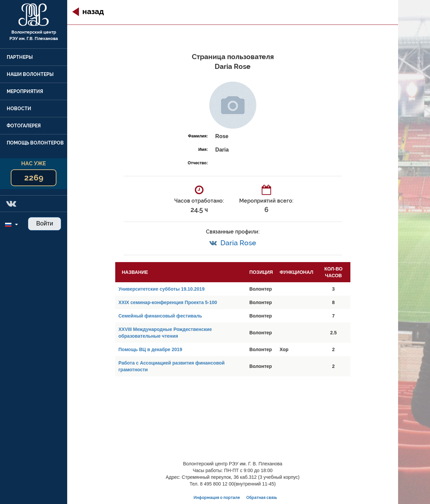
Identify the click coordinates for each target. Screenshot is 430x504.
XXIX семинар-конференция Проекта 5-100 (168, 302)
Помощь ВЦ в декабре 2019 (150, 349)
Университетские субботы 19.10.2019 (162, 289)
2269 (34, 178)
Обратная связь (262, 498)
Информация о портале (217, 498)
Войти (45, 223)
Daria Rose (238, 243)
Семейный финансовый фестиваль (160, 316)
